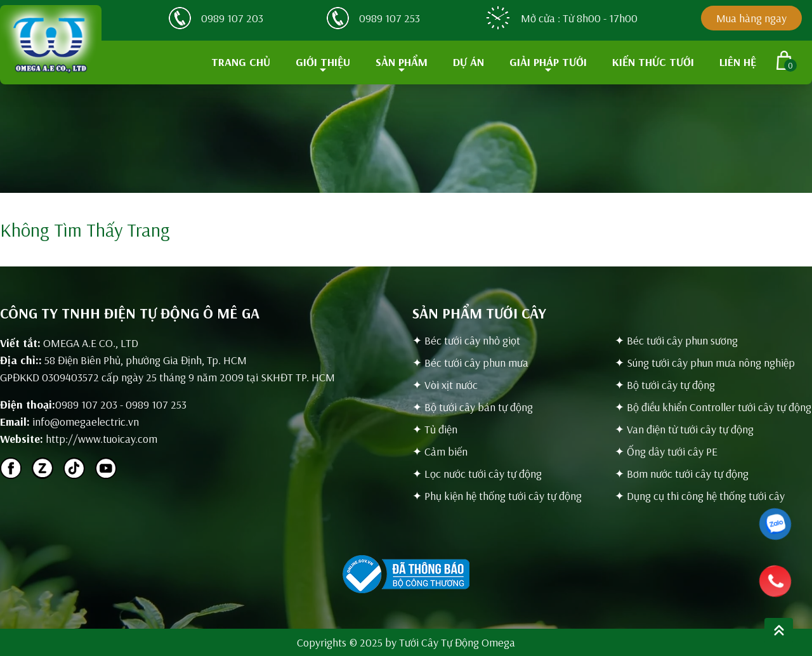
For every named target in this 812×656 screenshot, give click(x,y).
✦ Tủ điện (435, 429)
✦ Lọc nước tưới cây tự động (477, 474)
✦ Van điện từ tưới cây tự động (684, 429)
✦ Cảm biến (440, 451)
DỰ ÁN (468, 62)
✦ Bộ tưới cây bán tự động (473, 407)
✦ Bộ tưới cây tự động (665, 385)
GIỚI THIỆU (323, 62)
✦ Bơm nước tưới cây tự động (682, 474)
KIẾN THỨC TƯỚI (653, 62)
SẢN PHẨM (402, 62)
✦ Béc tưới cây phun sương (676, 340)
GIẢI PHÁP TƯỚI (548, 62)
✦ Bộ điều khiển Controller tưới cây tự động (713, 407)
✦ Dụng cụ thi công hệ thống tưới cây (700, 496)
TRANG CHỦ (241, 62)
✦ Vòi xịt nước (445, 385)
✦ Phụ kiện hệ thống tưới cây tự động (497, 496)
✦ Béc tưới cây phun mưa (470, 363)
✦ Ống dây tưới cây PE (666, 451)
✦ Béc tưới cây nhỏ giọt (466, 340)
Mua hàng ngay (751, 18)
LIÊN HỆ (738, 62)
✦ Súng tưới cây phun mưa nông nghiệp (705, 363)
